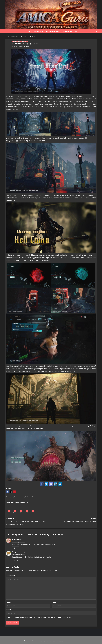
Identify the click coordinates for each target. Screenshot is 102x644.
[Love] (9, 509)
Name (8, 602)
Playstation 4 (25, 41)
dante (16, 497)
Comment (11, 576)
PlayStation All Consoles (52, 31)
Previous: (29, 522)
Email (54, 602)
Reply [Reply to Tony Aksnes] (16, 561)
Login (76, 31)
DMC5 (27, 497)
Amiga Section (38, 31)
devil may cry (21, 497)
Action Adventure (17, 41)
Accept (93, 640)
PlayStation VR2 (67, 31)
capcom (11, 497)
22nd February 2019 (23, 46)
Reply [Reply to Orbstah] (16, 548)
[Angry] (33, 509)
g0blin (15, 46)
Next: (73, 520)
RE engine (31, 497)
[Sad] (27, 509)
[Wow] (21, 509)
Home (30, 31)
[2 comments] (29, 46)
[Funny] (15, 509)
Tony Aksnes (17, 552)
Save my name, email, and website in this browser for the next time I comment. (39, 617)
